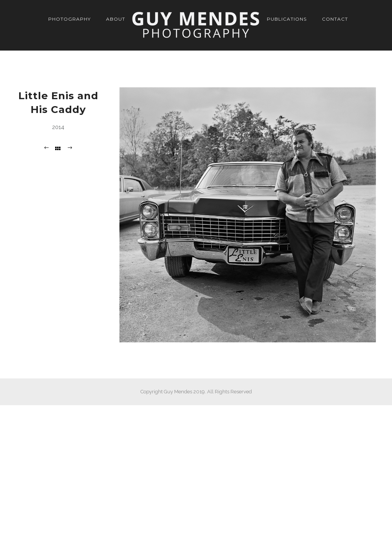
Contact (335, 19)
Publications (287, 19)
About (116, 19)
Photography (69, 19)
